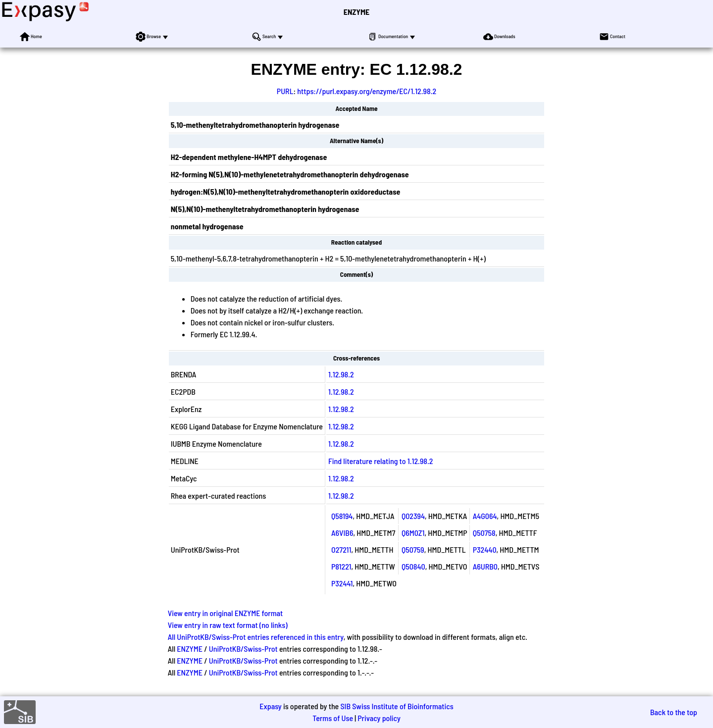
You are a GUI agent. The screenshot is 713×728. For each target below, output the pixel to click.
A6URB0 (485, 566)
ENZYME (356, 12)
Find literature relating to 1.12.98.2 (381, 461)
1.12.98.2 (341, 374)
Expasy (270, 706)
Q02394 (413, 516)
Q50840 (413, 566)
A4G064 (485, 516)
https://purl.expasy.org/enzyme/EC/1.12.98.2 (367, 91)
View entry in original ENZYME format (226, 613)
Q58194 (342, 516)
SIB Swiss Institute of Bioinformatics (397, 706)
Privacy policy (379, 718)
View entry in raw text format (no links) (228, 625)
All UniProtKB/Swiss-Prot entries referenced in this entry (256, 637)
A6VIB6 (342, 533)
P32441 (342, 583)
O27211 (341, 549)
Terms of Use (333, 718)
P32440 (485, 549)
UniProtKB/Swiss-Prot (243, 649)
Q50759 (413, 549)
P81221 (341, 566)
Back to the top (674, 712)
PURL (285, 91)
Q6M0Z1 (413, 533)
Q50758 (484, 533)
